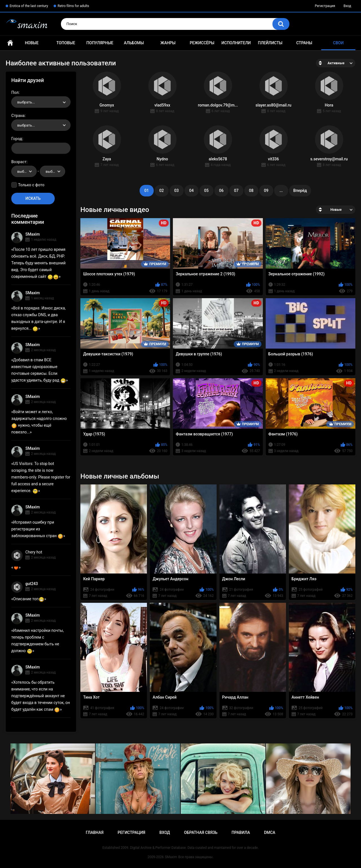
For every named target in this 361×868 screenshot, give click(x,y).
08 (251, 191)
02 (162, 191)
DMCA (270, 832)
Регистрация (325, 6)
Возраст (19, 162)
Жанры (168, 43)
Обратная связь (201, 832)
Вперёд (300, 191)
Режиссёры (202, 43)
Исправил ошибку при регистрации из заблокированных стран (37, 529)
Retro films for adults (73, 6)
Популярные (100, 43)
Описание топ (29, 599)
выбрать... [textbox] (26, 102)
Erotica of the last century (29, 6)
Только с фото (31, 185)
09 (266, 191)
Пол (15, 92)
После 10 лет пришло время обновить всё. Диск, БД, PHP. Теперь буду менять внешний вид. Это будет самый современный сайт (38, 263)
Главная (10, 43)
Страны (304, 43)
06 (221, 191)
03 (177, 191)
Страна (18, 116)
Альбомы (134, 43)
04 (191, 191)
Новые (32, 43)
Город (17, 139)
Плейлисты (270, 43)
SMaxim (33, 234)
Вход (347, 6)
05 (206, 191)
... (281, 191)
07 (236, 191)
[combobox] (41, 102)
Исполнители (236, 43)
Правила (241, 832)
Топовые (66, 43)
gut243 (32, 584)
